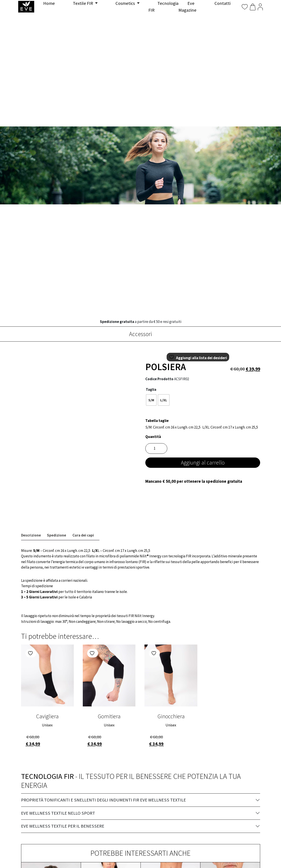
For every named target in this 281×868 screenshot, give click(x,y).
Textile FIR (83, 3)
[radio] (151, 400)
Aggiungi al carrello (203, 463)
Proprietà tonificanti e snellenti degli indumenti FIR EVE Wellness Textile (104, 800)
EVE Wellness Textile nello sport (58, 813)
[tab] (31, 535)
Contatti (222, 3)
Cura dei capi (83, 535)
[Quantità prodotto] (156, 448)
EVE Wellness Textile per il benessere (63, 826)
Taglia (151, 389)
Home (49, 3)
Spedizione (57, 535)
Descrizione (31, 535)
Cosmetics (126, 3)
